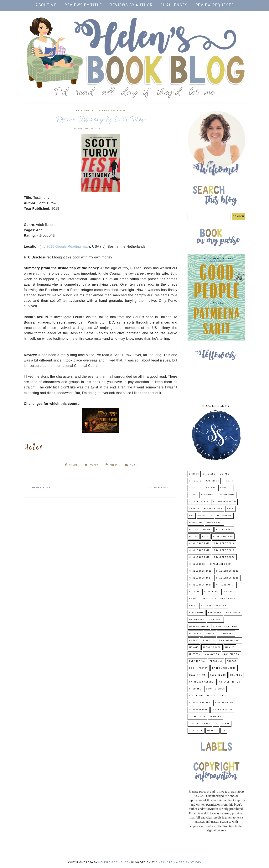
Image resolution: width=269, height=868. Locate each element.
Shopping (195, 689)
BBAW (230, 509)
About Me (46, 5)
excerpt (206, 606)
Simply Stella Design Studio (178, 863)
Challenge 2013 (224, 543)
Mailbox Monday (230, 640)
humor (210, 634)
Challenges (174, 5)
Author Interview (224, 502)
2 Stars (194, 474)
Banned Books (213, 509)
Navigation (212, 654)
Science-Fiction (230, 682)
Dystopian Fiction (224, 599)
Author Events (199, 502)
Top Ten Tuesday (200, 724)
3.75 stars (212, 481)
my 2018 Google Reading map (65, 247)
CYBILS (194, 599)
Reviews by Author (131, 5)
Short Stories (216, 689)
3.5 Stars (195, 481)
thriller (216, 717)
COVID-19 (230, 592)
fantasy (221, 606)
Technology (197, 717)
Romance (236, 675)
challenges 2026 (201, 585)
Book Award (215, 523)
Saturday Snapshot (202, 682)
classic (195, 592)
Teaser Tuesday (222, 710)
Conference (212, 592)
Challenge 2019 (199, 557)
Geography (197, 620)
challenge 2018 (114, 111)
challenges (197, 564)
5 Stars (211, 488)
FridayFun (215, 613)
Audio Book (227, 495)
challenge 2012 (199, 543)
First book (197, 613)
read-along (218, 675)
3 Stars (225, 474)
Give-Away (215, 620)
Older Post (159, 487)
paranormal (197, 661)
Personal (216, 661)
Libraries (208, 640)
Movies (230, 647)
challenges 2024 (201, 578)
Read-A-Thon (198, 675)
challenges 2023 (227, 571)
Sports (224, 696)
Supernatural (199, 710)
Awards (194, 509)
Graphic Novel (199, 627)
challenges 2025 (227, 578)
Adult (96, 111)
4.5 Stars (83, 111)
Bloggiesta (224, 516)
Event (193, 606)
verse (226, 724)
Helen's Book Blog (113, 863)
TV (216, 724)
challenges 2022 (201, 571)
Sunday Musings (200, 703)
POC (192, 668)
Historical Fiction (225, 627)
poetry (203, 668)
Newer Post (42, 487)
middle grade (212, 647)
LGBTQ (193, 640)
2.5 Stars (209, 474)
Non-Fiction (231, 654)
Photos (232, 661)
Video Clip (196, 731)
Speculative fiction (202, 696)
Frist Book (233, 613)
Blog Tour (205, 516)
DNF (205, 599)
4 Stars (228, 481)
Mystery (195, 654)
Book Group (224, 530)
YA (224, 731)
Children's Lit (226, 585)
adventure (208, 495)
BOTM (205, 536)
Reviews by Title (83, 5)
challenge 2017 (199, 550)
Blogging (196, 523)
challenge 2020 (224, 557)
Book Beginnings (201, 530)
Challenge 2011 (223, 536)
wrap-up (213, 731)
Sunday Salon (224, 703)
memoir (194, 647)
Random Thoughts (224, 668)
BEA (192, 516)
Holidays (195, 634)
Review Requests (215, 5)
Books (194, 536)
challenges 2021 (220, 564)
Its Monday (226, 634)
